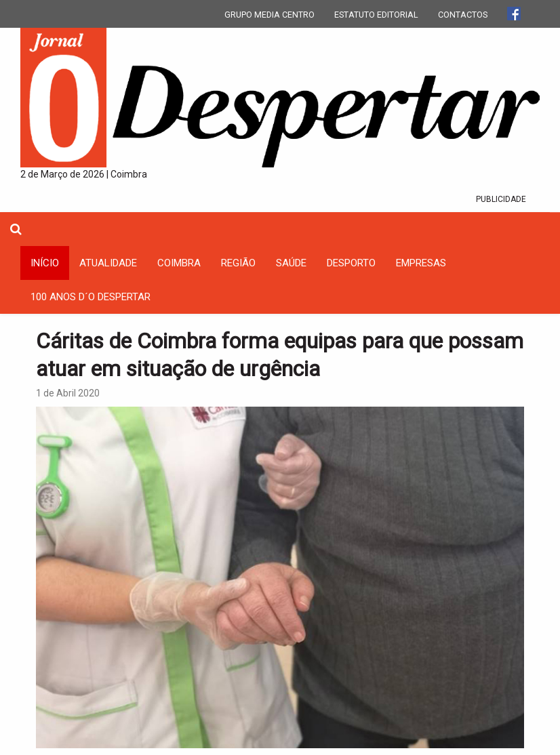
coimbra (179, 263)
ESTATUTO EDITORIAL (376, 15)
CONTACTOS (463, 15)
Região (238, 263)
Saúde (291, 263)
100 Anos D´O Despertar (91, 297)
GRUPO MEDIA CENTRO (269, 15)
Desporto (351, 263)
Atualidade (108, 263)
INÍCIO (45, 263)
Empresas (421, 263)
